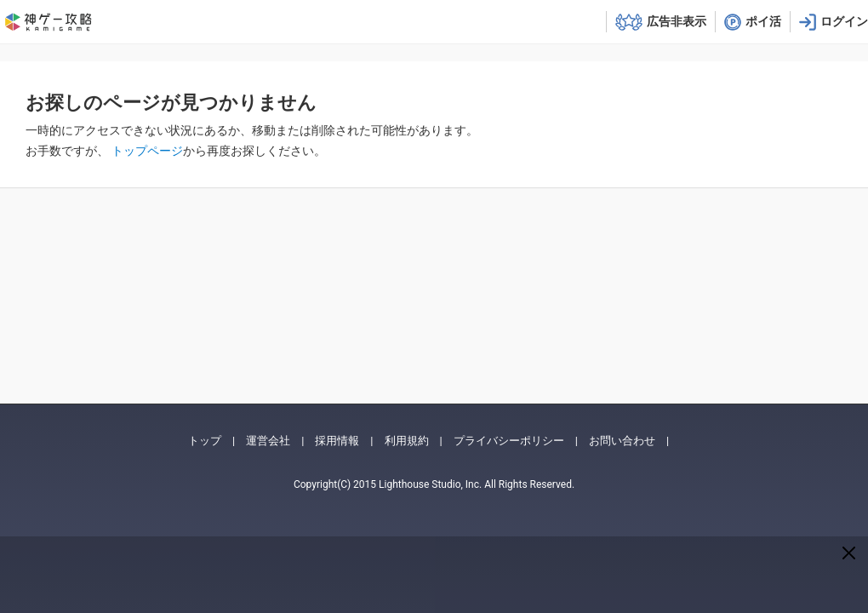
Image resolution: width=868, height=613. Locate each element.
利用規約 (407, 441)
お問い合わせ (622, 441)
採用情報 (337, 441)
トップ (205, 441)
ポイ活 (763, 21)
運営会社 (268, 441)
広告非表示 (677, 21)
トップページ (147, 151)
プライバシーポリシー (509, 441)
